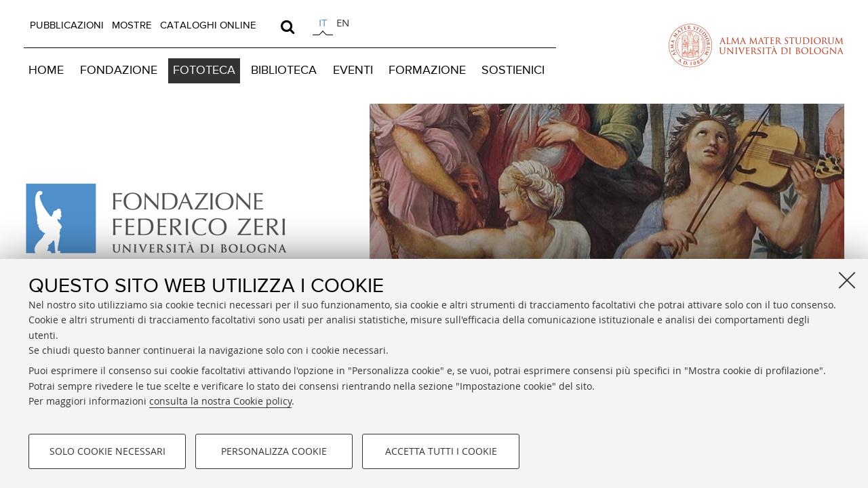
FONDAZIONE (119, 70)
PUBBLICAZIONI (67, 25)
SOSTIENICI (513, 70)
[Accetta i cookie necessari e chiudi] (847, 280)
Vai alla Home (164, 219)
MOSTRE (132, 25)
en (343, 22)
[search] (288, 26)
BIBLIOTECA (284, 70)
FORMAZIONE (427, 70)
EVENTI (353, 70)
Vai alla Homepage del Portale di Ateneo (756, 45)
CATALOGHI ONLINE (208, 25)
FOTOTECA (204, 70)
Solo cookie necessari (107, 451)
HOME (46, 70)
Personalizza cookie (274, 451)
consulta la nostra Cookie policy (220, 401)
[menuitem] (67, 26)
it (323, 22)
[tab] (323, 25)
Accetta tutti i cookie (441, 451)
